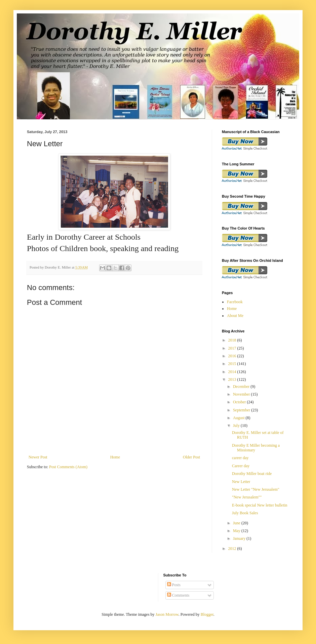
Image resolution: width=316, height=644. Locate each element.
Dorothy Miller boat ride (252, 474)
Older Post (191, 457)
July (237, 426)
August (239, 418)
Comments (178, 595)
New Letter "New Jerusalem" (256, 489)
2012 (233, 549)
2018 (233, 340)
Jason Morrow (167, 614)
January (240, 538)
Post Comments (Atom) (68, 467)
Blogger (207, 614)
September (242, 410)
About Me (235, 316)
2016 (233, 356)
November (242, 394)
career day (240, 458)
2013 (233, 379)
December (242, 387)
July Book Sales (245, 513)
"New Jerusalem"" (247, 497)
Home (115, 457)
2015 (233, 364)
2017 (233, 348)
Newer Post (38, 457)
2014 (233, 372)
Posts (174, 585)
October (240, 402)
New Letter (241, 482)
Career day (241, 466)
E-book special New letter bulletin (260, 505)
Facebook (235, 302)
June (237, 523)
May (237, 531)
